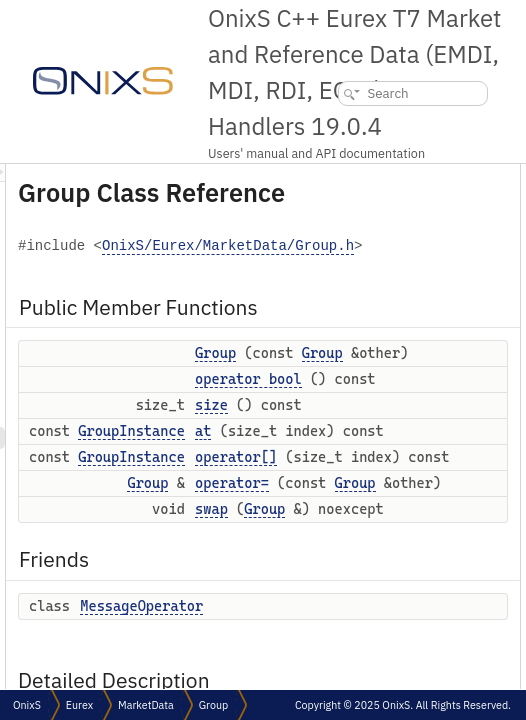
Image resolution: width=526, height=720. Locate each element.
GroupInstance (381, 606)
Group (465, 402)
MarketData (146, 705)
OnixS (27, 705)
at (453, 606)
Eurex (79, 705)
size (461, 559)
